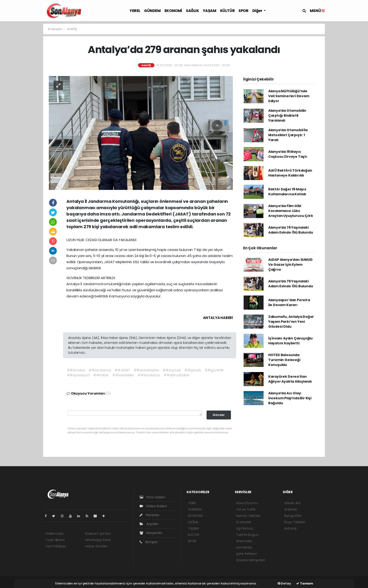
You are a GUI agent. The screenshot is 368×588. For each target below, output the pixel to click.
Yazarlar (150, 515)
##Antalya (76, 370)
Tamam (305, 583)
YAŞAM (210, 11)
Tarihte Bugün (247, 535)
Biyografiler (293, 516)
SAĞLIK (192, 11)
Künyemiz (151, 533)
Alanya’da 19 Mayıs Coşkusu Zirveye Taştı (288, 154)
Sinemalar (244, 541)
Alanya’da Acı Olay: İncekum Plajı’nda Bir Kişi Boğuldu (290, 398)
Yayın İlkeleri (55, 540)
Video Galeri (153, 506)
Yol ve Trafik (246, 509)
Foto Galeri (152, 497)
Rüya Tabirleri (295, 522)
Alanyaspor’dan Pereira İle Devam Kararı (289, 302)
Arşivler (149, 524)
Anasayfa (55, 29)
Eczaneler (244, 522)
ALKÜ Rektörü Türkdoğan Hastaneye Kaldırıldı (290, 173)
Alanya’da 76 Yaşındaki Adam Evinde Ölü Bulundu (291, 230)
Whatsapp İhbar (98, 540)
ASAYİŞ (72, 29)
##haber (101, 375)
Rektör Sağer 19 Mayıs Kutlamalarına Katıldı (287, 192)
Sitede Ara (292, 503)
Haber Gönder (96, 546)
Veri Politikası (56, 546)
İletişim (149, 542)
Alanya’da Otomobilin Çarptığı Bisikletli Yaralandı (287, 115)
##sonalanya (149, 375)
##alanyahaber (177, 375)
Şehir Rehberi (246, 554)
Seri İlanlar (244, 547)
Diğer (258, 11)
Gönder (219, 415)
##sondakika (123, 375)
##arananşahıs (147, 370)
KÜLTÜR (228, 11)
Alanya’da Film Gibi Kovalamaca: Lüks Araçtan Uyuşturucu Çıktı (291, 211)
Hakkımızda (54, 534)
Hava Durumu (247, 503)
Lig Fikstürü (245, 528)
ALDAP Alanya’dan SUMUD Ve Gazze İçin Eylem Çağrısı (290, 265)
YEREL (135, 11)
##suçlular (172, 370)
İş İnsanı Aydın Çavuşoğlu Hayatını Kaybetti (290, 341)
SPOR (243, 11)
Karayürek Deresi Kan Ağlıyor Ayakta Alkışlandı (290, 379)
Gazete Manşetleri (251, 560)
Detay (284, 583)
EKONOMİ (173, 11)
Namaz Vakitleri (248, 516)
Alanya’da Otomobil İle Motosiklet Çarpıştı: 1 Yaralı (288, 135)
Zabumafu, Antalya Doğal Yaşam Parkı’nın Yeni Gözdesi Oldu (291, 322)
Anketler (291, 509)
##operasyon (78, 375)
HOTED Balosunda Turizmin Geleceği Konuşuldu (284, 360)
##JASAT (122, 370)
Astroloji (290, 528)
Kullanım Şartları (98, 534)
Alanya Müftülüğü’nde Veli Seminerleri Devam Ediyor (289, 96)
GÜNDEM (152, 11)
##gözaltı (193, 370)
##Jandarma (100, 370)
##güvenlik (214, 370)
